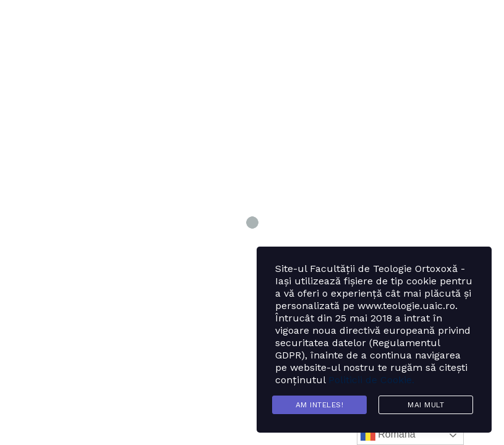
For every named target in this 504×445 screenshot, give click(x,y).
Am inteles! (320, 405)
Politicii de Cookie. (371, 380)
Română (388, 435)
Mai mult (426, 405)
